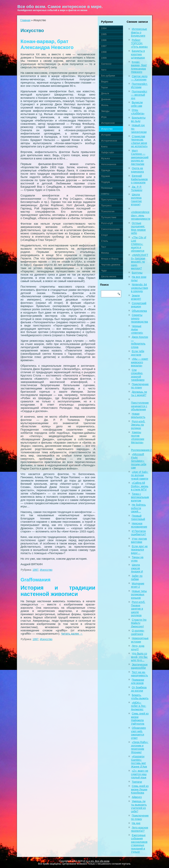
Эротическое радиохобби (139, 666)
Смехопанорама (110, 229)
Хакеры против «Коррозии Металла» (138, 437)
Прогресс (106, 205)
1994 (104, 28)
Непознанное (109, 164)
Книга (104, 147)
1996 (104, 40)
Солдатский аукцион (139, 305)
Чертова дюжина (111, 265)
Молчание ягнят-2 (138, 585)
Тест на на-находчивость (139, 674)
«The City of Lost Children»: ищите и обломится (138, 244)
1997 (35, 570)
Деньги (105, 93)
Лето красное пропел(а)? (140, 829)
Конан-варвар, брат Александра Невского (47, 44)
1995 (104, 34)
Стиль (104, 241)
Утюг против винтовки (139, 540)
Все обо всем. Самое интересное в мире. (60, 7)
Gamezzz (106, 64)
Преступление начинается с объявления (140, 406)
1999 (104, 58)
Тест (104, 247)
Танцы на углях (137, 559)
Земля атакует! (136, 297)
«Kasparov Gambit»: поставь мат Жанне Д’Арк (139, 762)
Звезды (105, 111)
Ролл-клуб (107, 223)
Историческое (109, 141)
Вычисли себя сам (137, 104)
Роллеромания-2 (141, 450)
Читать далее (72, 634)
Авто (104, 70)
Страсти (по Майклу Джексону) (139, 623)
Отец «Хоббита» (138, 112)
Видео (105, 82)
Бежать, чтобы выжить (140, 697)
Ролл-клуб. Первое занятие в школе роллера (138, 609)
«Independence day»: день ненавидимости (141, 215)
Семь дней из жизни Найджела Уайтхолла (140, 719)
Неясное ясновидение (139, 525)
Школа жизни (108, 276)
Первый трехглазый (138, 518)
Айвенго (137, 797)
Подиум (105, 182)
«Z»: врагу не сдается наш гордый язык (140, 774)
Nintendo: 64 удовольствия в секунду (139, 288)
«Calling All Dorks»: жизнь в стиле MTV (140, 486)
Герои (104, 87)
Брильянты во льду (138, 119)
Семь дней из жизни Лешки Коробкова (140, 789)
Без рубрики (108, 76)
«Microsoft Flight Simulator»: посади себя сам (139, 461)
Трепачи (137, 782)
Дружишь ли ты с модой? (139, 394)
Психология (108, 211)
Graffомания (36, 580)
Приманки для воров (138, 682)
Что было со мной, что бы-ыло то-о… (139, 657)
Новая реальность (138, 416)
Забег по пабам (137, 578)
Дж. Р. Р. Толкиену (137, 189)
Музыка (105, 158)
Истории (106, 135)
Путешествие (109, 217)
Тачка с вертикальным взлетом (140, 497)
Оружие (105, 176)
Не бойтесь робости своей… (138, 508)
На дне (136, 823)
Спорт (104, 235)
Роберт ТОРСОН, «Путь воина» (139, 43)
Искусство (46, 570)
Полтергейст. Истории (139, 86)
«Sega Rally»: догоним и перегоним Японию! (140, 747)
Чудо (104, 270)
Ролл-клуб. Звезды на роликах (138, 425)
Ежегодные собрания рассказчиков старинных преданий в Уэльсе (139, 844)
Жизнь (105, 105)
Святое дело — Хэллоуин (139, 78)
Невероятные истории (140, 640)
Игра (104, 117)
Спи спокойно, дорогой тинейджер (138, 375)
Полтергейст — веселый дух (139, 95)
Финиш (105, 253)
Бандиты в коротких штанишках (138, 54)
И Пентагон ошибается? (138, 533)
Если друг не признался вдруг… (139, 550)
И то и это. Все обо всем (96, 861)
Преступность (109, 200)
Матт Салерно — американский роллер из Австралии (140, 157)
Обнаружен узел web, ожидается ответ (138, 733)
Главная (25, 20)
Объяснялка (139, 311)
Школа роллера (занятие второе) (136, 200)
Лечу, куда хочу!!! (138, 648)
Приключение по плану (140, 386)
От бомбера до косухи (139, 689)
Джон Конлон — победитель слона (140, 342)
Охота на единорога (137, 170)
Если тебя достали (138, 353)
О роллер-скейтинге (138, 632)
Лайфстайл (107, 152)
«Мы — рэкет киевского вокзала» (140, 362)
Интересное (108, 123)
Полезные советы (107, 191)
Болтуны (137, 273)
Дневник (106, 99)
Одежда (106, 170)
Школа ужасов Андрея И (137, 568)
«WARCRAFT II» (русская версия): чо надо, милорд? (140, 262)
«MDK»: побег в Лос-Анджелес (139, 706)
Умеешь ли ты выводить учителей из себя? (139, 806)
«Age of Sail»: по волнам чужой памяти (140, 475)
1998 (104, 52)
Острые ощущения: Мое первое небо (138, 228)
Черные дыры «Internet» (137, 329)
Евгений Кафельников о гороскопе (139, 179)
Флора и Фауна (110, 259)
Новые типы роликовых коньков (139, 594)
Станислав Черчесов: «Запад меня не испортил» (139, 141)
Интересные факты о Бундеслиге (139, 32)
